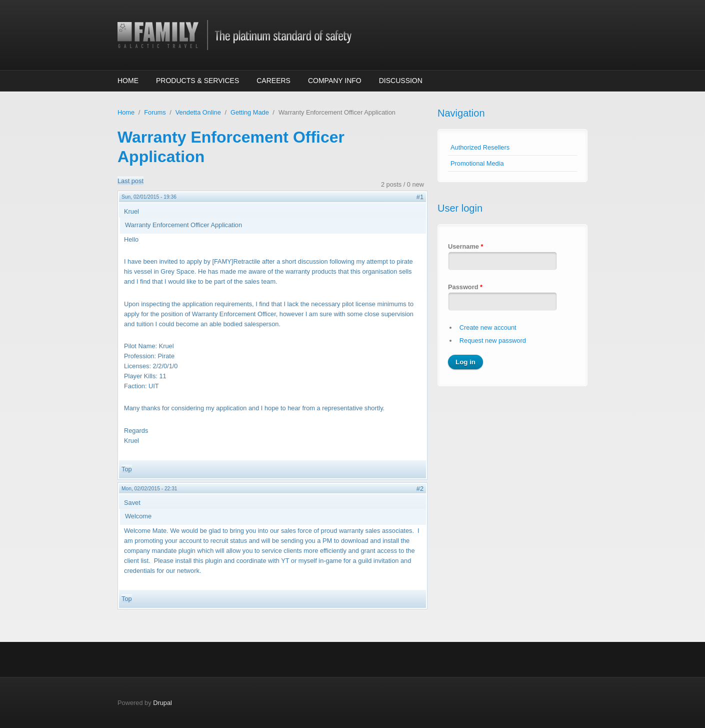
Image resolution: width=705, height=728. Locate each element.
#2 (420, 489)
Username (465, 246)
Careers (273, 81)
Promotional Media (477, 163)
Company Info (335, 81)
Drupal (162, 703)
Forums (155, 112)
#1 (420, 197)
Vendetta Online (198, 112)
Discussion (401, 81)
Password (465, 287)
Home (128, 81)
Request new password (493, 340)
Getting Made (250, 112)
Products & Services (197, 81)
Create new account (488, 327)
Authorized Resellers (480, 147)
